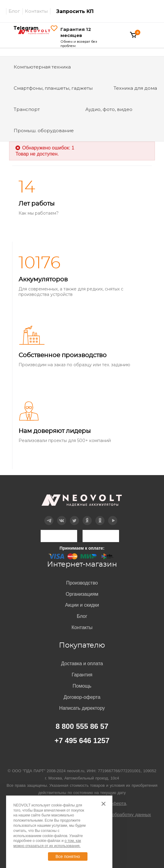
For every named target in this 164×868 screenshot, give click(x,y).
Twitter (75, 516)
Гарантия (82, 675)
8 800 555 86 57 (82, 726)
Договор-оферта (82, 697)
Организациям (82, 594)
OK (100, 516)
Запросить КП (75, 11)
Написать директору (82, 708)
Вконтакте (62, 516)
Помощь (82, 686)
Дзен (87, 516)
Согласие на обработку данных (117, 814)
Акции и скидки (82, 605)
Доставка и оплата (82, 664)
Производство (82, 583)
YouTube (113, 516)
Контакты (36, 11)
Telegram (49, 516)
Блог (14, 11)
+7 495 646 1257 (82, 741)
